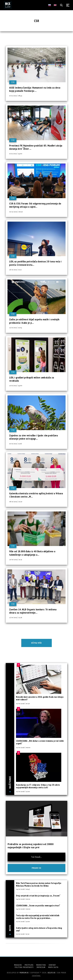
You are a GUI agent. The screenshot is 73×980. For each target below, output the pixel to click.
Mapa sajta (53, 967)
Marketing (41, 965)
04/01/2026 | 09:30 (23, 899)
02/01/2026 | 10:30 (23, 703)
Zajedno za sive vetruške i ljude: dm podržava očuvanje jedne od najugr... (33, 437)
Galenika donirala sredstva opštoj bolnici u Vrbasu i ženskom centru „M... (36, 495)
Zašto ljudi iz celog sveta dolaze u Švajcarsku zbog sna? (39, 929)
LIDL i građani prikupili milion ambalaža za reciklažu (32, 379)
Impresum (41, 967)
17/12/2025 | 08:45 (16, 96)
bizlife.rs (51, 973)
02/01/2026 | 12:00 (23, 791)
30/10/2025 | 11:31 (16, 559)
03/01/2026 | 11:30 (23, 934)
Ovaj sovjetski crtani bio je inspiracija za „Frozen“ (38, 896)
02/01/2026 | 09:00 (23, 747)
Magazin (18, 965)
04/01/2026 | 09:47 (23, 889)
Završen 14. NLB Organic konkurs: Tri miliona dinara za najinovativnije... (33, 611)
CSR (13, 82)
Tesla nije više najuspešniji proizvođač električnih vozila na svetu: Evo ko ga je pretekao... (38, 917)
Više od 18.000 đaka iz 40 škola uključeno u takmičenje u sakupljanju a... (32, 553)
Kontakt (52, 965)
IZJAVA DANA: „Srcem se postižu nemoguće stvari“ (38, 906)
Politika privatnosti (24, 967)
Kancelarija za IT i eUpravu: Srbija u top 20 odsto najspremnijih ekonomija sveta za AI (38, 786)
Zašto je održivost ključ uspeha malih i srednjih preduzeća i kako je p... (34, 321)
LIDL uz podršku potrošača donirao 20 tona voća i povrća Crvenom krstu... (35, 263)
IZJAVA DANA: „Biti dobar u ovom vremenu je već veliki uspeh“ (40, 742)
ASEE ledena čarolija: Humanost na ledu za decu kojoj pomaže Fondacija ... (35, 89)
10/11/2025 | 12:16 (15, 443)
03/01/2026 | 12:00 (23, 921)
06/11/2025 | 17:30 (16, 501)
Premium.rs (24, 973)
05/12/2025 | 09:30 (16, 212)
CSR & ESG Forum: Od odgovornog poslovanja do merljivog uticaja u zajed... (35, 205)
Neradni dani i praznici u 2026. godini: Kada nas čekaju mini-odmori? (40, 698)
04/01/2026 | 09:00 (23, 909)
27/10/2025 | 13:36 (16, 617)
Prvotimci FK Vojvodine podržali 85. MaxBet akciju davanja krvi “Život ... (36, 147)
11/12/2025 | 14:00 (16, 153)
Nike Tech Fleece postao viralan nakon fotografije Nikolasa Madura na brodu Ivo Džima (39, 884)
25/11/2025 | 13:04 (16, 327)
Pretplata (29, 965)
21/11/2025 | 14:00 (16, 385)
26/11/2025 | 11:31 (15, 269)
